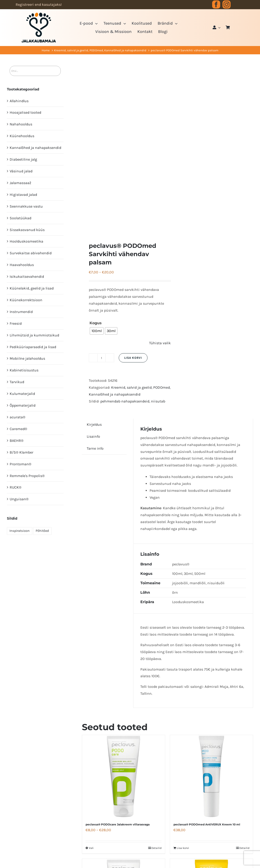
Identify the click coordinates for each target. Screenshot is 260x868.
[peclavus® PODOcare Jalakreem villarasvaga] (124, 776)
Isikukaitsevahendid (27, 276)
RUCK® (16, 487)
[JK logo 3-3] (39, 14)
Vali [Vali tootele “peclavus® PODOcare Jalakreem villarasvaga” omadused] (91, 848)
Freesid (16, 323)
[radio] (97, 331)
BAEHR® (17, 441)
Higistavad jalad (23, 195)
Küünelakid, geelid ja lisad (32, 288)
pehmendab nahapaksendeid (125, 401)
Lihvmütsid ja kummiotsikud (34, 335)
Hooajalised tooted (25, 112)
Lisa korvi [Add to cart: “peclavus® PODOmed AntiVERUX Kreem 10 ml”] (183, 848)
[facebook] (216, 4)
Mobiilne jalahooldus (27, 358)
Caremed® (18, 429)
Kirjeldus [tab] (94, 424)
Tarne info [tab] (95, 448)
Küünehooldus (22, 136)
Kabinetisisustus (24, 370)
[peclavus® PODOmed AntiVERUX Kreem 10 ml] (211, 776)
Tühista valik (160, 343)
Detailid (156, 848)
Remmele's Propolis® (27, 476)
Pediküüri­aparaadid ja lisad (33, 347)
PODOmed (162, 387)
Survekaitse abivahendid (31, 253)
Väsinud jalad (21, 171)
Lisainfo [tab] (93, 436)
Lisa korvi (133, 358)
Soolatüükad (20, 218)
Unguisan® (19, 499)
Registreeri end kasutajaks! (39, 4)
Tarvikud (17, 382)
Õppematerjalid (23, 405)
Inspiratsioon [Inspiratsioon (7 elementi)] (20, 531)
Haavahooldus (22, 265)
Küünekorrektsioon (26, 300)
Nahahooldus (21, 124)
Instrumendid (21, 312)
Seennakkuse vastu (26, 206)
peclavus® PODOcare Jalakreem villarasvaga (118, 824)
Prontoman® (20, 464)
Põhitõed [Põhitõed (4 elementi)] (42, 531)
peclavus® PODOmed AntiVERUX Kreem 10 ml (207, 824)
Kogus (96, 323)
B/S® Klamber (22, 452)
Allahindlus (19, 101)
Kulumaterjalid (22, 394)
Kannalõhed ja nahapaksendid (115, 394)
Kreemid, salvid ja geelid (131, 387)
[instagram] (227, 4)
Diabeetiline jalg (23, 159)
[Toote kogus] (101, 358)
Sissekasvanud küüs (27, 230)
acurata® (17, 417)
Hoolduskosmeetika (26, 241)
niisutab (158, 401)
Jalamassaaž (20, 183)
